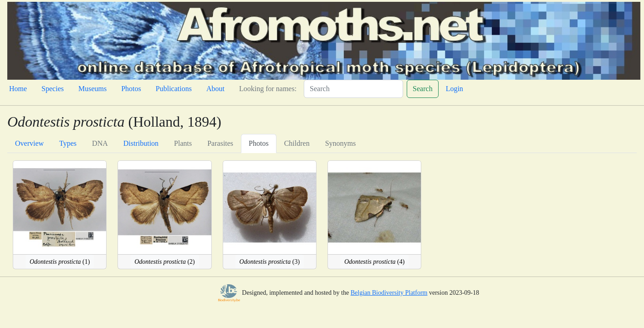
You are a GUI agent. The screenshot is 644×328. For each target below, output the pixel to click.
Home (18, 89)
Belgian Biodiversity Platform (389, 293)
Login (455, 89)
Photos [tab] (259, 143)
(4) (374, 262)
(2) (164, 262)
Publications (174, 89)
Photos (131, 89)
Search (423, 89)
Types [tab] (68, 143)
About (215, 89)
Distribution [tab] (141, 143)
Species (53, 89)
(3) (270, 262)
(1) (60, 262)
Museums (92, 89)
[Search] (353, 89)
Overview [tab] (29, 143)
